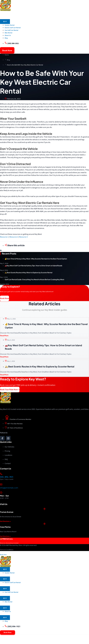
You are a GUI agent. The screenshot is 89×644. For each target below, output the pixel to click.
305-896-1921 (7, 478)
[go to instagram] (8, 439)
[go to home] (5, 5)
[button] (1, 251)
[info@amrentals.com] (1, 485)
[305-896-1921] (1, 474)
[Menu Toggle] (5, 22)
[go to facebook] (2, 439)
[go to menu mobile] (44, 16)
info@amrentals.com (9, 488)
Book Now (3, 555)
